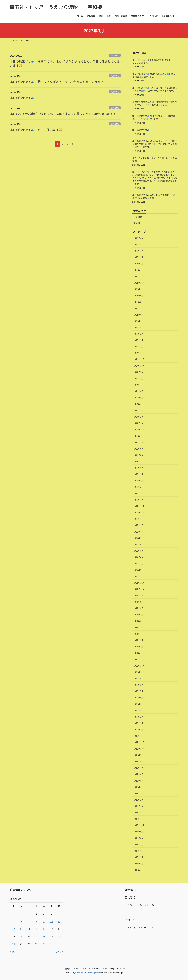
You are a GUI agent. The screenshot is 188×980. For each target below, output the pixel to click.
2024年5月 (139, 398)
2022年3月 (139, 563)
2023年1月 (139, 500)
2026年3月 (139, 257)
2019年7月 (139, 768)
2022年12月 (139, 506)
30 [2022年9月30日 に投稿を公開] (44, 944)
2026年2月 (139, 264)
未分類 (137, 223)
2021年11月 (139, 589)
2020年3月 (139, 717)
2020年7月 (139, 691)
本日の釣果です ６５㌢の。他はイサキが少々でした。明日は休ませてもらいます (65, 63)
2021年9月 (139, 602)
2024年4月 (139, 404)
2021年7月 (139, 615)
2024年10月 (139, 366)
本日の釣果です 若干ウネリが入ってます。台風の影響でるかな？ (57, 82)
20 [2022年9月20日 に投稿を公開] (21, 936)
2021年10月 (139, 595)
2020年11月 (139, 666)
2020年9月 (139, 678)
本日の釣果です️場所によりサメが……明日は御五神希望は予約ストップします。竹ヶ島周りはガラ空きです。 (155, 144)
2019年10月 (139, 749)
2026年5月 (139, 244)
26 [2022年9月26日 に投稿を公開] (14, 944)
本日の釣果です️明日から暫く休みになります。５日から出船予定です (154, 117)
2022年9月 (139, 525)
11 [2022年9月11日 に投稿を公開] (59, 921)
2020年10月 (139, 672)
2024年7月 (139, 385)
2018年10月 (139, 825)
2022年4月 (139, 557)
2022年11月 (139, 513)
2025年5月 (139, 321)
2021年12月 (139, 583)
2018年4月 (139, 864)
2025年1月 (139, 346)
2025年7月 (139, 308)
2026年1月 (139, 270)
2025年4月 (139, 327)
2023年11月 (139, 436)
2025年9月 (139, 296)
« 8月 (13, 951)
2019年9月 (139, 755)
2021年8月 (139, 608)
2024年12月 (139, 353)
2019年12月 (139, 736)
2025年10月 (139, 289)
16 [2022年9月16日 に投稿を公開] (44, 929)
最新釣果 (115, 55)
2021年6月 (139, 621)
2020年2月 (139, 723)
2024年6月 (139, 391)
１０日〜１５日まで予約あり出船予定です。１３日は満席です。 (155, 61)
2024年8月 (139, 378)
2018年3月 (139, 870)
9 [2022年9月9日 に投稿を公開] (44, 921)
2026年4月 (139, 251)
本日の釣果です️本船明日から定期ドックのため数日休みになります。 (155, 197)
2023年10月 (139, 442)
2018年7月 (139, 844)
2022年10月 (139, 519)
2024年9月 (139, 372)
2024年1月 (139, 423)
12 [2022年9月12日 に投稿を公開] (14, 929)
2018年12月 (139, 812)
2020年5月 (139, 704)
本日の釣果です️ (141, 130)
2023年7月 (139, 461)
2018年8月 (139, 838)
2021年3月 (139, 640)
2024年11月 (139, 359)
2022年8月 (139, 532)
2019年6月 (139, 774)
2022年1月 (139, 576)
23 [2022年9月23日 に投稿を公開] (44, 936)
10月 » (59, 951)
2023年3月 (139, 487)
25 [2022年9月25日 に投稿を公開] (59, 936)
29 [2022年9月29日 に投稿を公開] (36, 944)
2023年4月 (139, 481)
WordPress (80, 973)
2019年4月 (139, 787)
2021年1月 (139, 653)
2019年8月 (139, 761)
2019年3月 (139, 793)
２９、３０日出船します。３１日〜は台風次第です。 (155, 160)
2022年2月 (139, 570)
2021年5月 (139, 627)
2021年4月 (139, 634)
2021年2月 (139, 647)
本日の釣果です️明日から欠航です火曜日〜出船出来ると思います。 (155, 75)
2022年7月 (139, 538)
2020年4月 (139, 710)
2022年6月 (139, 544)
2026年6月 (139, 238)
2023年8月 (139, 455)
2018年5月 (139, 857)
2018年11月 (139, 819)
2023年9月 (139, 449)
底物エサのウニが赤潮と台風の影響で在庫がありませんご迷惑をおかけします (155, 103)
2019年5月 (139, 781)
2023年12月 (139, 430)
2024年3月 (139, 410)
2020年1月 (139, 730)
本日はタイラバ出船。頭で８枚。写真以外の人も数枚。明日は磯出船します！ (63, 114)
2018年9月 (139, 832)
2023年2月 (139, 493)
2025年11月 (139, 283)
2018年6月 (139, 851)
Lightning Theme (94, 973)
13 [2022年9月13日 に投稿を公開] (21, 929)
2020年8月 (139, 685)
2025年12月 (139, 276)
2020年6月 (139, 698)
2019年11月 (139, 742)
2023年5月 (139, 474)
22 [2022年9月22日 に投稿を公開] (36, 936)
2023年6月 (139, 468)
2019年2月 (139, 800)
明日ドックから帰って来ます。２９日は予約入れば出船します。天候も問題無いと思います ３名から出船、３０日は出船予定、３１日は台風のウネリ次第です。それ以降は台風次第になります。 (155, 178)
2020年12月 (139, 659)
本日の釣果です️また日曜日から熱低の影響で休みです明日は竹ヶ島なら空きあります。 (155, 89)
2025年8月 (139, 302)
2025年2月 (139, 340)
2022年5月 (139, 551)
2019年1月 (139, 806)
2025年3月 (139, 334)
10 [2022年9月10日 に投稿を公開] (52, 921)
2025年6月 (139, 315)
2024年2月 (139, 417)
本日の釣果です (22, 98)
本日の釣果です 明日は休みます (36, 130)
